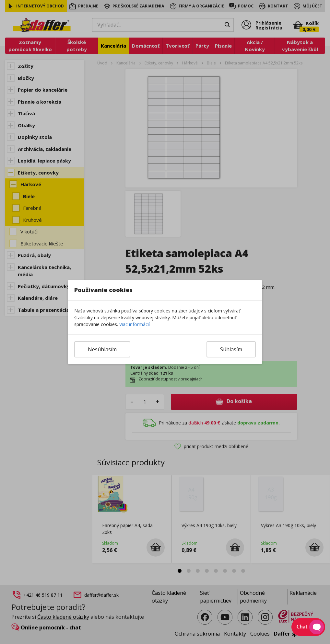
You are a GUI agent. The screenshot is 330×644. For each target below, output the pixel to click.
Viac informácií (135, 324)
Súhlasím (231, 349)
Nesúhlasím (102, 349)
